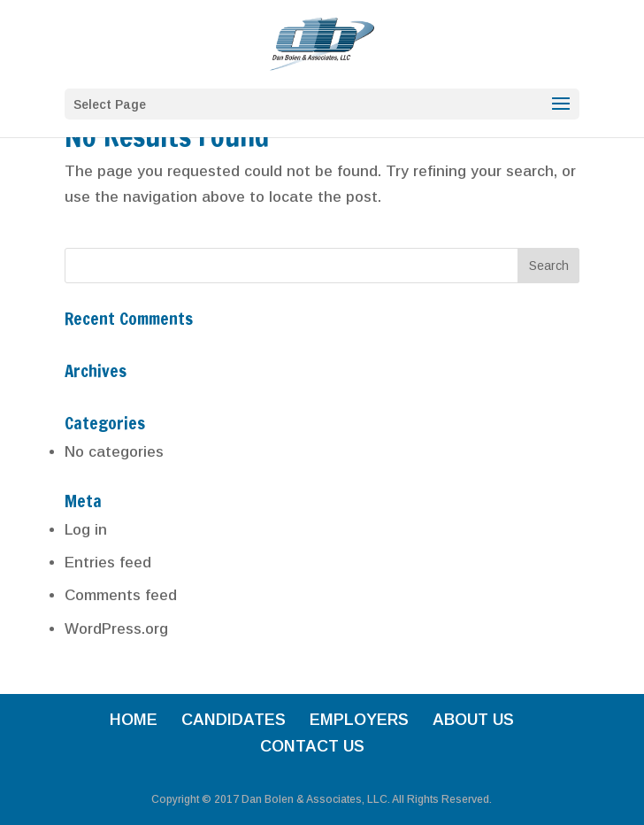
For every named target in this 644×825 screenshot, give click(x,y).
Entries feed (108, 563)
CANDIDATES (234, 720)
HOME (134, 720)
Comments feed (121, 595)
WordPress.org (116, 629)
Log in (86, 530)
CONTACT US (312, 746)
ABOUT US (473, 720)
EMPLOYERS (359, 720)
